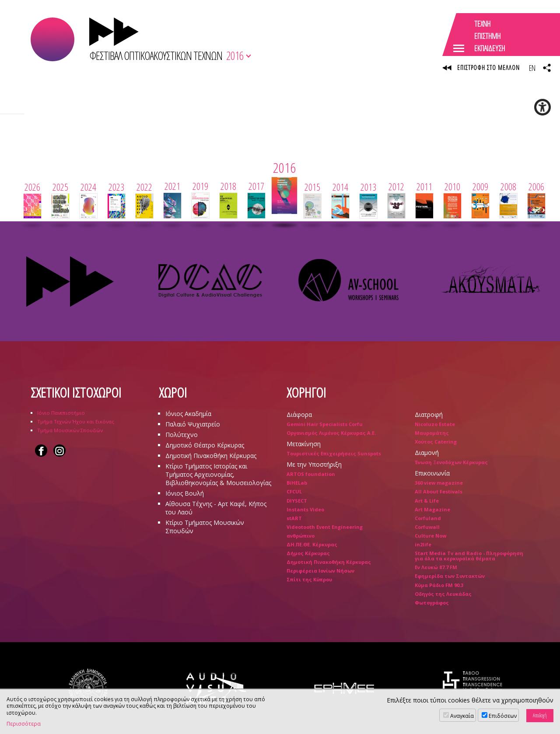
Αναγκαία (462, 716)
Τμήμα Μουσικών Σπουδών (70, 430)
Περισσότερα (24, 724)
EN (532, 68)
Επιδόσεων (503, 716)
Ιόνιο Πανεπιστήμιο (61, 413)
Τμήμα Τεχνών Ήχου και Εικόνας (76, 421)
